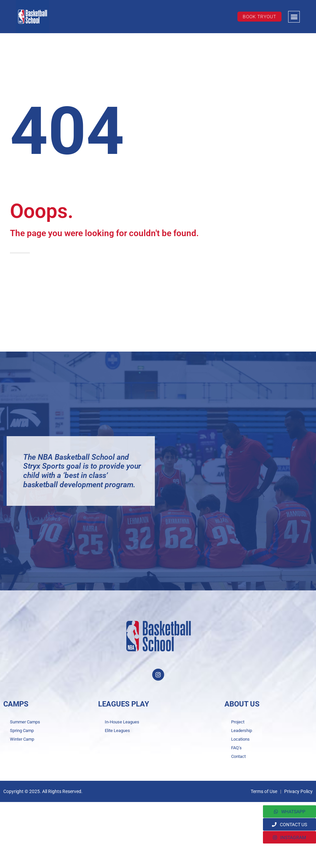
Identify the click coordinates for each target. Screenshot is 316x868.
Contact (238, 756)
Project (238, 722)
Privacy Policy (298, 791)
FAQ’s (236, 748)
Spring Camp (22, 731)
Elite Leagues (117, 731)
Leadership (242, 731)
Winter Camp (22, 739)
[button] (294, 17)
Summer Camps (25, 722)
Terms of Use (264, 791)
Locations (240, 739)
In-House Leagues (122, 722)
